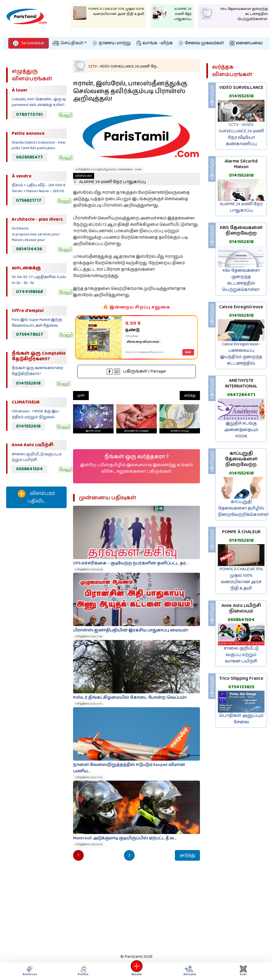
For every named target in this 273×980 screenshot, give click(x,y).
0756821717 (29, 200)
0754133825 (241, 687)
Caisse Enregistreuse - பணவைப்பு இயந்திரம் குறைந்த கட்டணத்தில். (241, 354)
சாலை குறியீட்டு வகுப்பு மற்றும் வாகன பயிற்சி (241, 655)
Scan (243, 971)
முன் (81, 395)
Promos (83, 971)
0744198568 (29, 292)
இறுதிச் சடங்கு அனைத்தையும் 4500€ (241, 430)
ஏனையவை (246, 43)
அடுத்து (190, 395)
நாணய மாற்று (112, 43)
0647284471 (241, 395)
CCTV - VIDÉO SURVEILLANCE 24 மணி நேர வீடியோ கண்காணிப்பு (241, 134)
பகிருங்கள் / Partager (136, 371)
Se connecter (29, 43)
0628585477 (29, 157)
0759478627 (30, 334)
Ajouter (136, 971)
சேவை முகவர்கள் (201, 43)
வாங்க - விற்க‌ (155, 43)
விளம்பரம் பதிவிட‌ (36, 497)
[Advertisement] (36, 601)
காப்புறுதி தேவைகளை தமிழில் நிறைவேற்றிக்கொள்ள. (244, 508)
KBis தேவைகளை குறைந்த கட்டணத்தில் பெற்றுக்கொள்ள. (241, 280)
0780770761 (29, 114)
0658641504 (29, 469)
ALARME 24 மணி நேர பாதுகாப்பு (109, 179)
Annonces (30, 971)
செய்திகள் (68, 43)
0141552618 (28, 383)
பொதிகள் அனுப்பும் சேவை (241, 719)
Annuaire (188, 971)
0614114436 (29, 249)
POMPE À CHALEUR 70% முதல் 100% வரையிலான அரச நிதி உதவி (241, 579)
